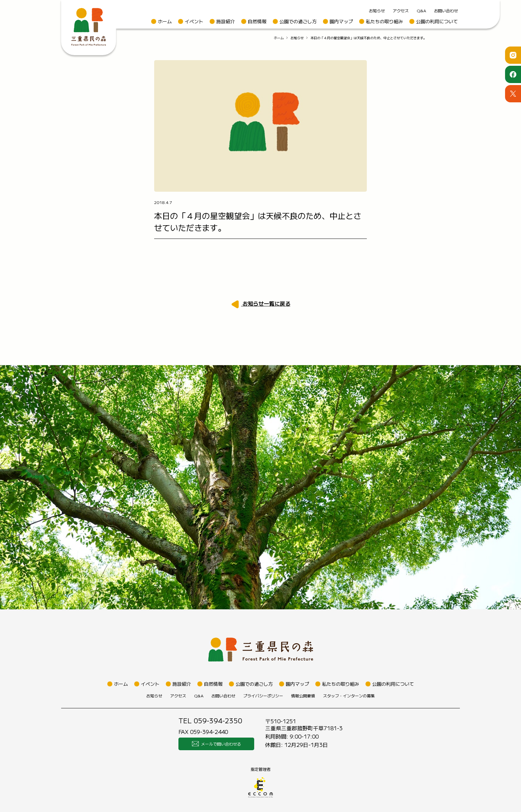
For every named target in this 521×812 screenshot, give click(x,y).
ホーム (165, 21)
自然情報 (257, 21)
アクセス (401, 10)
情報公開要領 (303, 696)
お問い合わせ (446, 10)
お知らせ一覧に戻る (266, 303)
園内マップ (341, 21)
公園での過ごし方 (298, 21)
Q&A (421, 10)
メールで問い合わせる (216, 744)
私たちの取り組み (384, 21)
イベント (194, 21)
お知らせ (377, 10)
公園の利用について (437, 21)
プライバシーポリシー (263, 696)
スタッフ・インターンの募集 (349, 696)
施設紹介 (226, 21)
